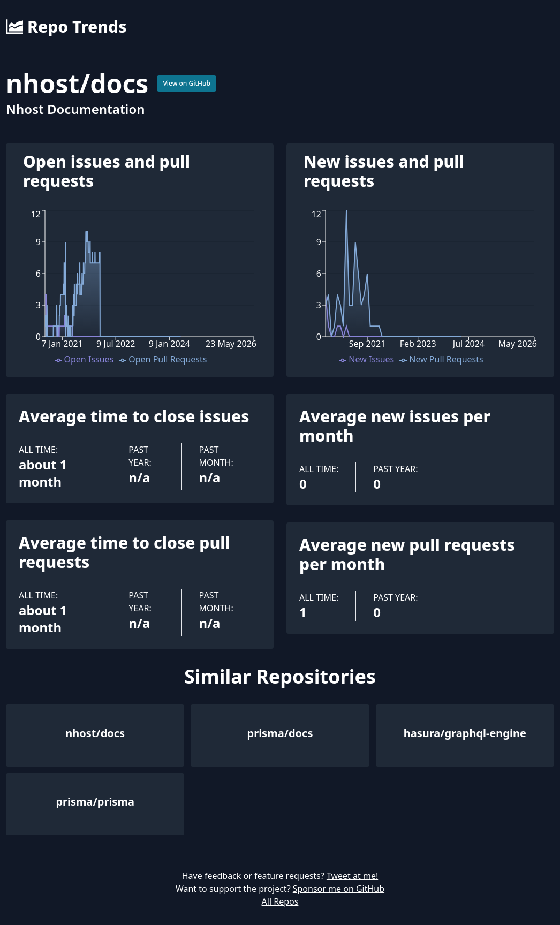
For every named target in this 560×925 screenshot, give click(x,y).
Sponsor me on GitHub (339, 889)
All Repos (280, 901)
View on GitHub (187, 83)
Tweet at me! (352, 876)
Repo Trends (66, 27)
